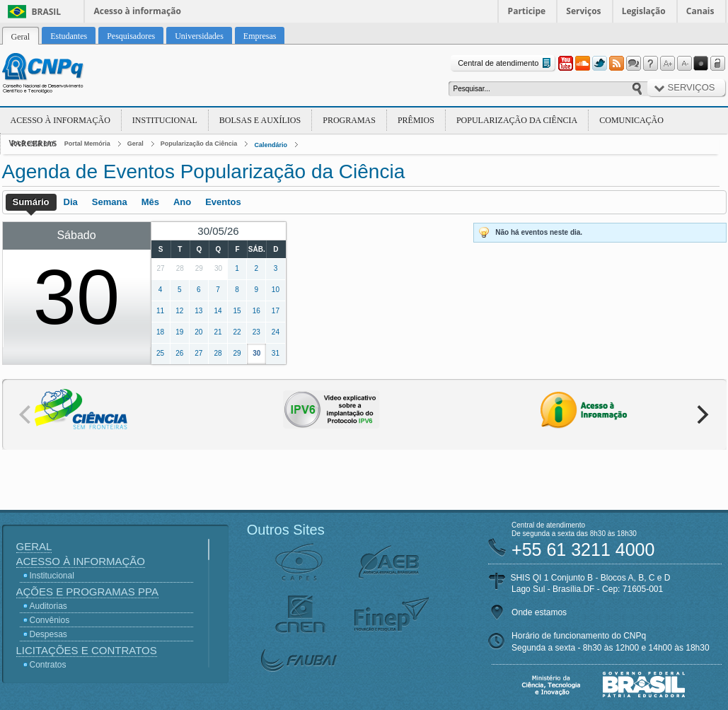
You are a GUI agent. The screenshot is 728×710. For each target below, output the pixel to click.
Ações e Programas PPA (87, 592)
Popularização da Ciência (517, 120)
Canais (700, 11)
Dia (71, 202)
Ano (182, 202)
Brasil (47, 12)
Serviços (583, 11)
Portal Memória (87, 144)
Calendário (271, 145)
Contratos (48, 665)
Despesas (48, 634)
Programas (349, 120)
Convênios (50, 620)
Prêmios (416, 120)
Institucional (165, 120)
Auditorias (48, 606)
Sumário (31, 202)
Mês (150, 202)
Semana (110, 202)
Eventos (223, 202)
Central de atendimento (505, 63)
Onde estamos (539, 612)
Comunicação (631, 120)
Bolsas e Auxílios (260, 120)
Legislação (644, 11)
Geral (135, 144)
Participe (527, 11)
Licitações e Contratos (87, 650)
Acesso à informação (138, 11)
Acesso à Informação (60, 120)
